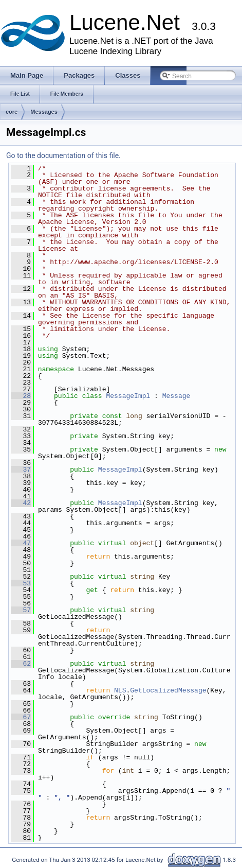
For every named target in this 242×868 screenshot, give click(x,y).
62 (21, 664)
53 (21, 583)
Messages (44, 112)
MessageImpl (128, 396)
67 (21, 717)
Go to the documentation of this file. (63, 155)
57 (21, 610)
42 (21, 503)
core (12, 112)
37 (21, 470)
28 (21, 396)
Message (176, 396)
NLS (120, 690)
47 (21, 543)
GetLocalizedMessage (168, 690)
